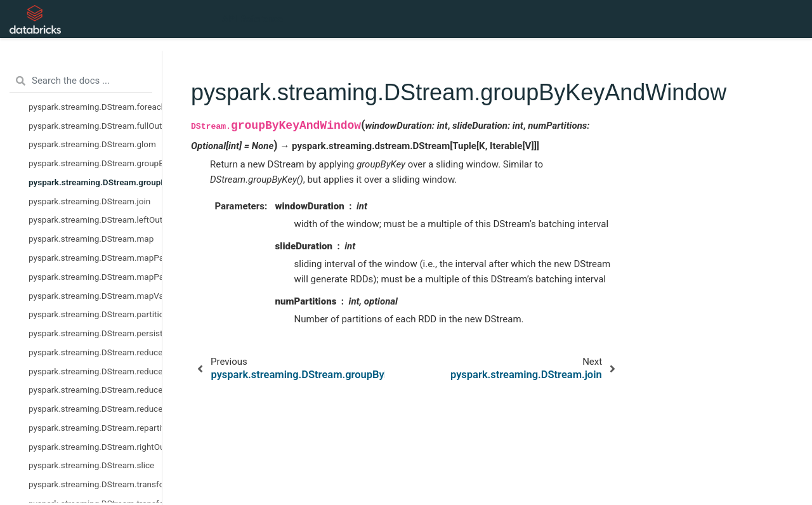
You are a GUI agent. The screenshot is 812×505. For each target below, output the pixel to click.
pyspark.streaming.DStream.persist (95, 333)
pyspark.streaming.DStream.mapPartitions (95, 258)
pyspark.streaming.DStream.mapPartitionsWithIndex (95, 277)
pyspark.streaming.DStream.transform (95, 484)
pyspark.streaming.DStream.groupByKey (95, 163)
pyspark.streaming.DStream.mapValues (95, 296)
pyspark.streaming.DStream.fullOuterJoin (95, 126)
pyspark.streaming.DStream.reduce (95, 352)
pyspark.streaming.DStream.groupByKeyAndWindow (95, 182)
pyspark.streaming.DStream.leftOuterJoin (95, 220)
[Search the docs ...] (81, 81)
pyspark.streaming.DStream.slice (91, 465)
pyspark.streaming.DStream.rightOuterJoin (95, 447)
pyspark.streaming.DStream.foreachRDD (95, 107)
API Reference (252, 19)
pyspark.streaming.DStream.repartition (95, 428)
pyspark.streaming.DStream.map (91, 239)
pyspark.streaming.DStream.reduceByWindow (95, 409)
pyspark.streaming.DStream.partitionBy (95, 314)
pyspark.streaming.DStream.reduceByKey (95, 371)
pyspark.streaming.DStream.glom (92, 144)
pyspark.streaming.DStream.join (89, 201)
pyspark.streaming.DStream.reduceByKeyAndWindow (95, 390)
